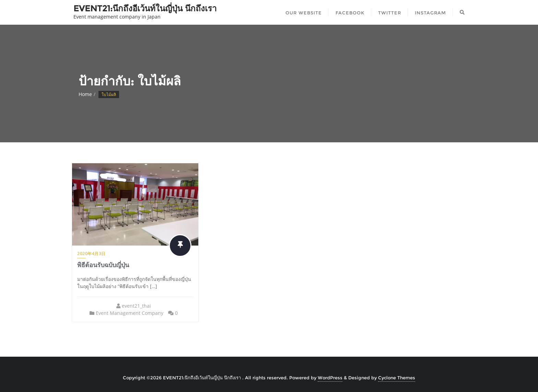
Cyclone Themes (397, 378)
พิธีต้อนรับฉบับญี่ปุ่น (103, 265)
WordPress (330, 378)
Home (85, 94)
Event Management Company (130, 313)
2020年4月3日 (91, 254)
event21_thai (136, 306)
